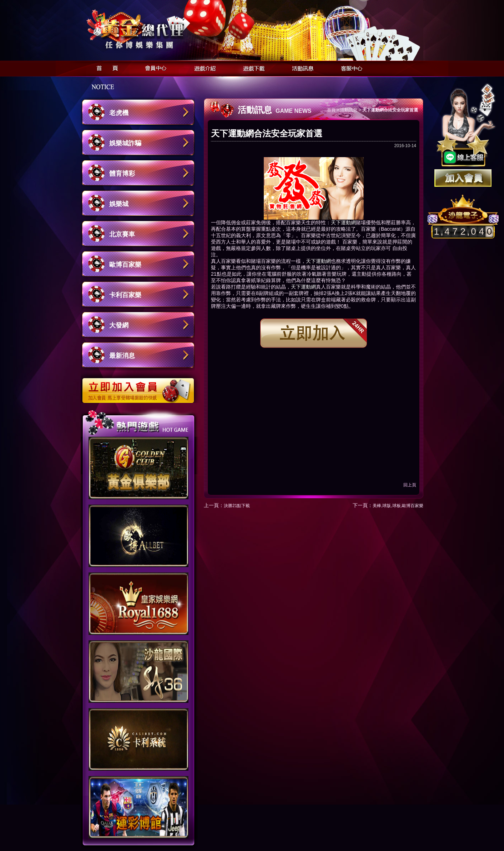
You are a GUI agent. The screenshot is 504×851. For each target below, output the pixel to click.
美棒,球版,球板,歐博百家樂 (398, 506)
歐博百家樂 (125, 265)
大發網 (119, 325)
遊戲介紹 (203, 67)
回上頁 (410, 485)
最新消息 (122, 356)
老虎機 (119, 113)
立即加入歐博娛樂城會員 (140, 387)
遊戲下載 (252, 67)
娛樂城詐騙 (125, 143)
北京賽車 (122, 234)
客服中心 (350, 67)
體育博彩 (122, 174)
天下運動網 (343, 222)
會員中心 (154, 67)
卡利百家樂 (125, 295)
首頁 (105, 67)
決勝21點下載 (237, 506)
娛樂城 (119, 204)
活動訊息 (301, 67)
